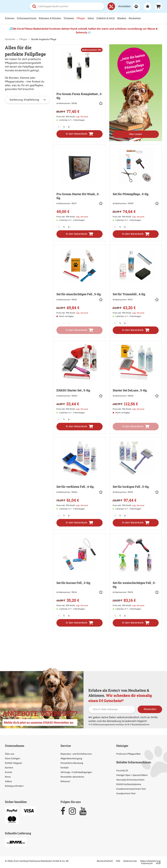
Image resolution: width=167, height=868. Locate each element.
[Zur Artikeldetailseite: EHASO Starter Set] (79, 379)
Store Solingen (12, 758)
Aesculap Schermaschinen (130, 780)
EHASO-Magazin (13, 763)
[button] (101, 104)
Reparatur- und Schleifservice (76, 754)
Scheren (10, 18)
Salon (91, 18)
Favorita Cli (122, 771)
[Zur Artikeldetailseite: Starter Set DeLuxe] (136, 379)
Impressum (147, 863)
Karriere (9, 768)
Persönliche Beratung (72, 763)
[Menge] (64, 127)
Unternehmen (15, 745)
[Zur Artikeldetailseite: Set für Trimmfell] (136, 283)
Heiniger (122, 745)
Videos (8, 781)
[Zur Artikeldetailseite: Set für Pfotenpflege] (136, 185)
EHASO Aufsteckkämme (129, 784)
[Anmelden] (127, 6)
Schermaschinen (27, 18)
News (8, 777)
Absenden (150, 709)
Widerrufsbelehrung (150, 861)
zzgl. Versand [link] (82, 117)
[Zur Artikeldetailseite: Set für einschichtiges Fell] (79, 283)
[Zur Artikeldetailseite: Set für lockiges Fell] (136, 475)
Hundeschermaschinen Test (131, 789)
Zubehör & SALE (106, 18)
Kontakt (65, 768)
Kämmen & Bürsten (50, 18)
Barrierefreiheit (105, 861)
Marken (122, 18)
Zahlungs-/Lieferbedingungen (76, 772)
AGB (158, 863)
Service (66, 745)
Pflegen (81, 18)
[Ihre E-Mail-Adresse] (112, 709)
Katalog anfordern (14, 786)
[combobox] (67, 6)
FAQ (118, 861)
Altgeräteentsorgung (71, 758)
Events (8, 772)
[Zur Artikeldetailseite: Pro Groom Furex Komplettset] (79, 85)
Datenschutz (130, 861)
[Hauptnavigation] (83, 18)
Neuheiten (135, 18)
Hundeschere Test (126, 793)
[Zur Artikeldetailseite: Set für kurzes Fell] (79, 574)
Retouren (65, 781)
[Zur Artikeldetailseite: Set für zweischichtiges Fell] (136, 574)
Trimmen (69, 18)
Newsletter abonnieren (72, 777)
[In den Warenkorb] (79, 134)
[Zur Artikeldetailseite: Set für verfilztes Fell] (79, 475)
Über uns (10, 754)
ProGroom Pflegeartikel (128, 754)
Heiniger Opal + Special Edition (132, 775)
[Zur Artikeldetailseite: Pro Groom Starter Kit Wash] (79, 185)
